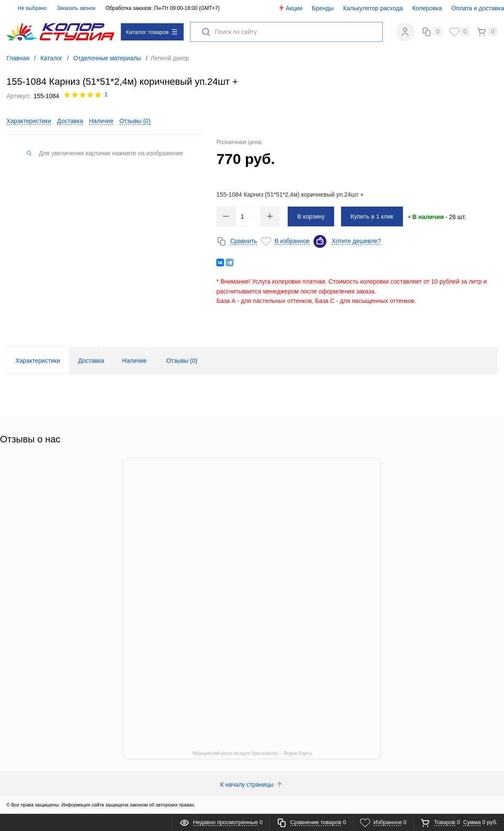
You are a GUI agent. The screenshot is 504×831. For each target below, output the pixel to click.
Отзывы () (135, 121)
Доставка (70, 121)
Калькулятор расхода (373, 8)
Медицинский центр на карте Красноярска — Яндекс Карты (252, 753)
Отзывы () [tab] (182, 361)
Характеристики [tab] (38, 361)
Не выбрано (27, 8)
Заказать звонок (76, 8)
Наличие (101, 121)
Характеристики (29, 121)
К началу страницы (252, 785)
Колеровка (427, 8)
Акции (290, 8)
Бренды (323, 8)
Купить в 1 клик (372, 216)
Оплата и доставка (478, 8)
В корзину (311, 216)
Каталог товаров (152, 32)
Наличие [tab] (134, 361)
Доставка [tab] (91, 361)
